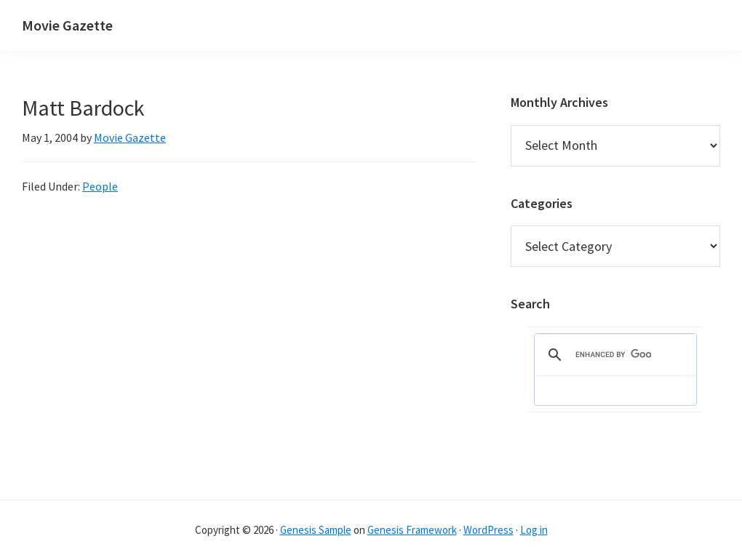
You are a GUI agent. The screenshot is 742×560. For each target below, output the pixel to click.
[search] (613, 355)
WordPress (488, 530)
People (100, 186)
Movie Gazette (67, 25)
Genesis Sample (316, 530)
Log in (534, 530)
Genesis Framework (412, 530)
